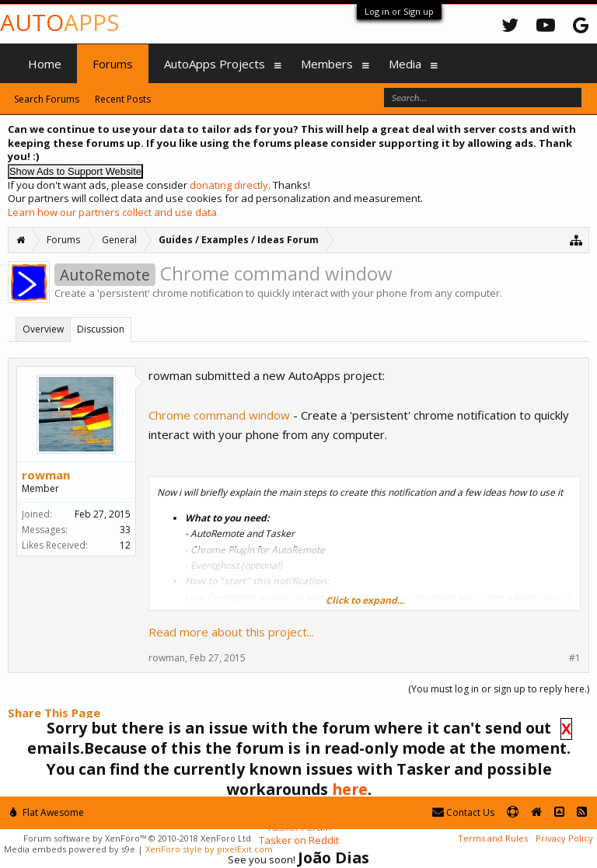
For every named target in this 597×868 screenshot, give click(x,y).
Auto (59, 22)
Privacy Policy (564, 838)
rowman (46, 475)
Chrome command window (219, 415)
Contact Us (463, 812)
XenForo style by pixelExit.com (209, 849)
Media (405, 64)
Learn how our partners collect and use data (112, 212)
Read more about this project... (231, 632)
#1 (575, 658)
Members (327, 64)
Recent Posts (123, 99)
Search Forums (47, 99)
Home (45, 64)
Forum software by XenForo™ (138, 838)
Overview (43, 329)
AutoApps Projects (215, 64)
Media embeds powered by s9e (70, 849)
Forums (113, 64)
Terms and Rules (493, 838)
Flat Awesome (47, 812)
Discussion (101, 329)
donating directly (229, 185)
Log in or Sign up (399, 11)
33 (125, 530)
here (350, 789)
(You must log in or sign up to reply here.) (499, 689)
